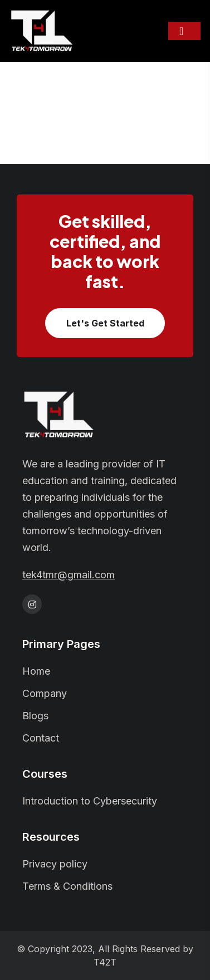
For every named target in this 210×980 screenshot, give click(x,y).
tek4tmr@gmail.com (69, 575)
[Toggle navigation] (184, 31)
